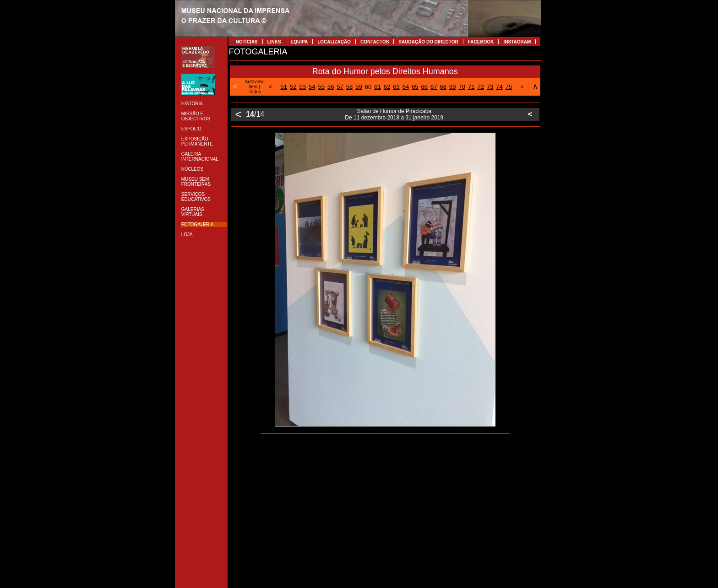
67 (434, 87)
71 (471, 87)
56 (331, 87)
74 (499, 87)
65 (415, 87)
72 (480, 87)
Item (253, 87)
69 (452, 87)
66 (424, 87)
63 (396, 87)
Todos (255, 92)
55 (321, 87)
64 (406, 87)
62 (387, 87)
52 (293, 87)
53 (303, 87)
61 (377, 87)
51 (284, 87)
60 (368, 87)
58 (349, 87)
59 (359, 87)
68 (443, 87)
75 (509, 87)
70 (462, 87)
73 (490, 87)
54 (312, 87)
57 (340, 87)
